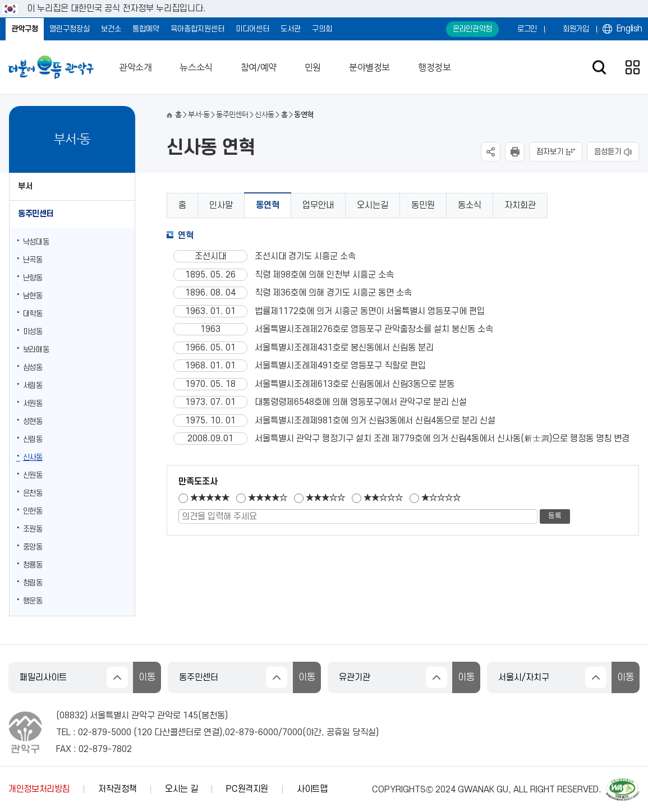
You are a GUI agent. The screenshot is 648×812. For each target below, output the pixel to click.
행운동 (33, 601)
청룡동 (33, 565)
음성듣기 (608, 152)
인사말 (221, 205)
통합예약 (146, 29)
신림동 (33, 439)
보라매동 (36, 350)
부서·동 (198, 115)
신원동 (33, 475)
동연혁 (268, 205)
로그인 (527, 29)
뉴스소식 (196, 67)
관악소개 (135, 67)
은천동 (33, 493)
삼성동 (33, 368)
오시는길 (373, 205)
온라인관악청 (472, 29)
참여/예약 (259, 67)
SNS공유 (491, 152)
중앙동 (33, 547)
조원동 (33, 529)
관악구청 (25, 29)
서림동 (33, 386)
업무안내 (318, 205)
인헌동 (33, 511)
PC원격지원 (247, 789)
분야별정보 (369, 67)
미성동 (33, 332)
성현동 (33, 421)
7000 (292, 732)
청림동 (33, 583)
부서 (25, 186)
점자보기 (550, 152)
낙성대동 (36, 242)
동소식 (470, 205)
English (629, 29)
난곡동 (33, 260)
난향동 (33, 278)
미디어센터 (252, 29)
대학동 (33, 314)
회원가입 (576, 29)
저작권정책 (117, 789)
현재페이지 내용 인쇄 (515, 152)
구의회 (322, 29)
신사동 (33, 457)
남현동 (33, 296)
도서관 (291, 29)
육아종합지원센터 (197, 29)
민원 (313, 67)
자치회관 (520, 205)
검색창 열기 (599, 68)
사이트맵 (312, 789)
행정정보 (434, 67)
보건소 (111, 29)
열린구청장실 (70, 29)
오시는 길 (181, 789)
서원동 (33, 403)
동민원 (423, 205)
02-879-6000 (252, 732)
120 (144, 732)
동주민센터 (36, 214)
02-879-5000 (105, 732)
